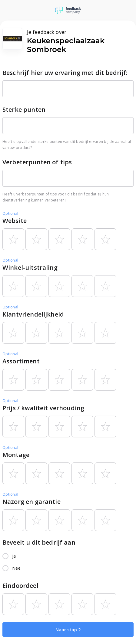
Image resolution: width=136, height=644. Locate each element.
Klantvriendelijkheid (33, 314)
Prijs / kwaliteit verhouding (43, 408)
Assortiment (21, 361)
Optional (10, 213)
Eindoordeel (20, 586)
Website (15, 221)
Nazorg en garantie (32, 502)
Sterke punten (24, 109)
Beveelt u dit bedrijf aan (39, 542)
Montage (16, 455)
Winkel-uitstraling (30, 267)
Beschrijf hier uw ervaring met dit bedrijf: (65, 73)
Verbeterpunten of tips (37, 162)
